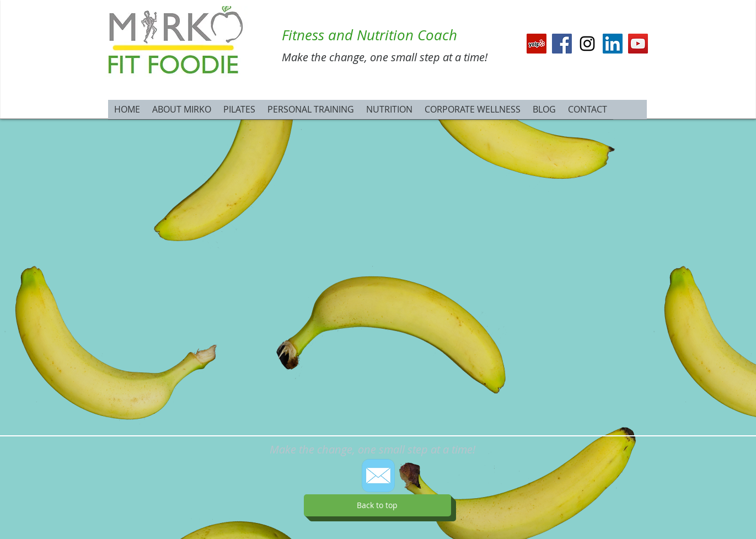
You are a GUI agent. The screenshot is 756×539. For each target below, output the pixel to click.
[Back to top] (377, 505)
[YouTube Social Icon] (638, 44)
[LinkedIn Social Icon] (613, 44)
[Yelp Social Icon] (537, 44)
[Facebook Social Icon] (562, 44)
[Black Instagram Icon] (587, 44)
